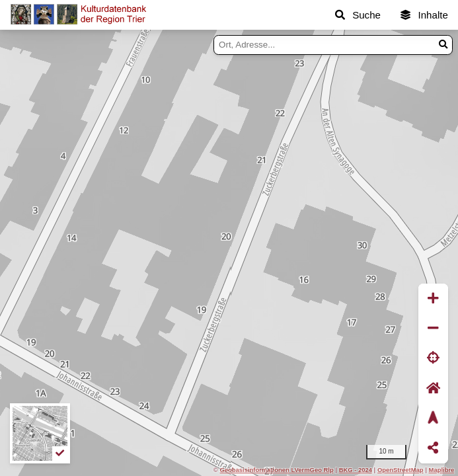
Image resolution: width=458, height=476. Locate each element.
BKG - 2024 (356, 470)
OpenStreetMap (401, 470)
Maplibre (442, 470)
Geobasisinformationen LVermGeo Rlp (276, 470)
